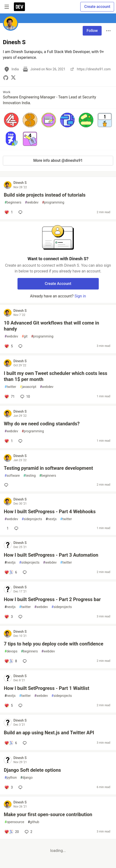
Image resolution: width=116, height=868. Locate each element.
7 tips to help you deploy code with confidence (54, 644)
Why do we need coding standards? (42, 424)
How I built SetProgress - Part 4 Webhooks (50, 512)
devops (11, 651)
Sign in (80, 296)
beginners (13, 202)
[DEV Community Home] (19, 7)
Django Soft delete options (32, 770)
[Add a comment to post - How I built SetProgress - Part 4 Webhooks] (6, 528)
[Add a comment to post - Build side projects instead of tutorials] (9, 212)
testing (29, 476)
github (34, 822)
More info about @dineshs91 (58, 160)
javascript (28, 387)
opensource (14, 822)
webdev (32, 202)
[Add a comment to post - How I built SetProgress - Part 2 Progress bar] (9, 617)
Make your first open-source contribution (48, 814)
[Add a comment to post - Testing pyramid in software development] (7, 485)
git (24, 336)
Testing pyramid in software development (48, 468)
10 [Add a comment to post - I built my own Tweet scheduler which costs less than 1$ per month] (25, 397)
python (11, 778)
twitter (10, 387)
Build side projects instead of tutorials (45, 195)
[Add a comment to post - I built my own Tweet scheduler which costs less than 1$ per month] (9, 397)
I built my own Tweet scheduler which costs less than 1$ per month (55, 376)
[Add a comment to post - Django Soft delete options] (9, 787)
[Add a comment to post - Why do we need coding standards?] (9, 441)
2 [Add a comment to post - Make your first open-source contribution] (28, 832)
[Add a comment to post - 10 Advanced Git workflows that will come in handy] (9, 346)
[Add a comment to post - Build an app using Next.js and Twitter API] (11, 743)
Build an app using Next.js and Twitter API (49, 733)
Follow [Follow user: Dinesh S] (92, 31)
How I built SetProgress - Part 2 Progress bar (52, 599)
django (26, 778)
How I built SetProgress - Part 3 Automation (51, 555)
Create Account (58, 284)
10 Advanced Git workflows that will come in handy (52, 326)
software (12, 476)
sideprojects (32, 519)
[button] (11, 120)
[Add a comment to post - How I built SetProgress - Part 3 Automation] (11, 572)
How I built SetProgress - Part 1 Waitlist (47, 688)
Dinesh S (20, 183)
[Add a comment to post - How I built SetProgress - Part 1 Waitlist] (9, 705)
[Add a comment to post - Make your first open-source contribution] (12, 832)
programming (53, 202)
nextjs (51, 519)
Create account (97, 7)
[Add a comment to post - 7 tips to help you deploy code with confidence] (11, 661)
